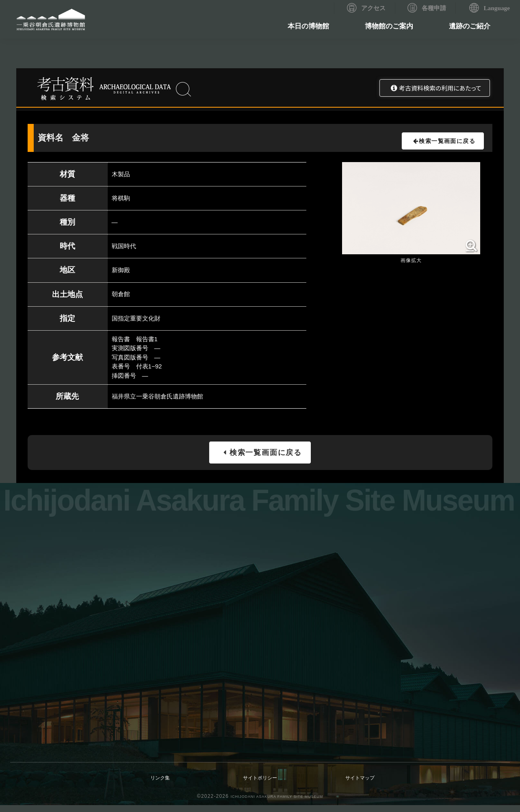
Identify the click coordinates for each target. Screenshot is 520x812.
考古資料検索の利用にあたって (440, 88)
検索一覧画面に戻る (442, 144)
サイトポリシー (260, 784)
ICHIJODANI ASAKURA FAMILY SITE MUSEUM (277, 803)
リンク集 (160, 784)
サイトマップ (360, 784)
